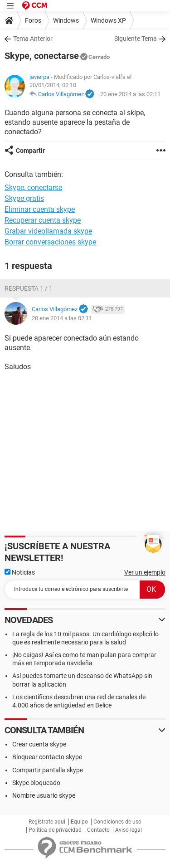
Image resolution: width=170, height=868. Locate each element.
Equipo (79, 822)
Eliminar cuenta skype (40, 209)
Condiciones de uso (117, 822)
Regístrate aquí (47, 822)
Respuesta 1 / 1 (29, 288)
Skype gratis (24, 198)
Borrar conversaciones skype (50, 242)
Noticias (20, 572)
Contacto (98, 830)
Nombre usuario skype (44, 795)
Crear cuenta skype (39, 744)
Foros (33, 20)
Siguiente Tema (136, 39)
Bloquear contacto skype (47, 757)
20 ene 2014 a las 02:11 (130, 94)
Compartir (30, 151)
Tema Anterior (33, 39)
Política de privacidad (55, 830)
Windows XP (108, 20)
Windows (66, 20)
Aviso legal (129, 830)
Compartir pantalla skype (48, 770)
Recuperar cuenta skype (43, 220)
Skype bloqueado (36, 783)
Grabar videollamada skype (48, 231)
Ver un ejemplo (145, 572)
